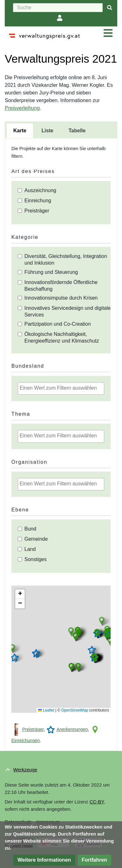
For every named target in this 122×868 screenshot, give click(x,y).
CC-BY (97, 802)
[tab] (20, 131)
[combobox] (61, 389)
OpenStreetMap (75, 710)
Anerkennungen (72, 729)
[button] (12, 648)
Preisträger (33, 729)
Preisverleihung (22, 108)
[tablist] (61, 130)
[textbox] (63, 388)
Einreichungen (26, 740)
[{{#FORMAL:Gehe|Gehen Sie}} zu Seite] (110, 8)
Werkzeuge (25, 770)
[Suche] (58, 8)
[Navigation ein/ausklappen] (108, 33)
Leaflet (46, 710)
